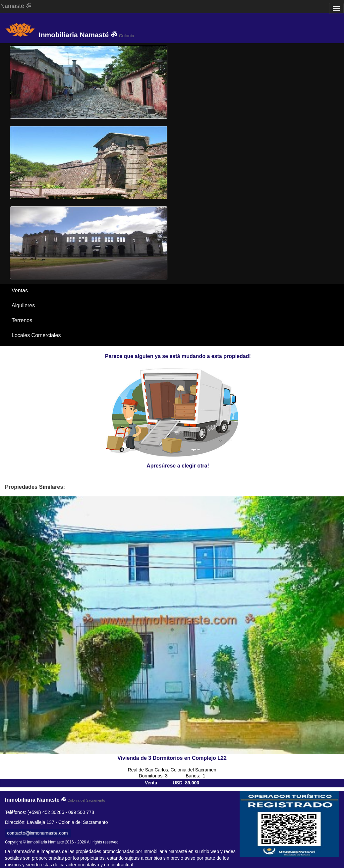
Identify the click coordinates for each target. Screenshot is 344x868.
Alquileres (23, 305)
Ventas (20, 290)
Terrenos (22, 320)
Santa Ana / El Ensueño (40, 350)
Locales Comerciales (36, 335)
